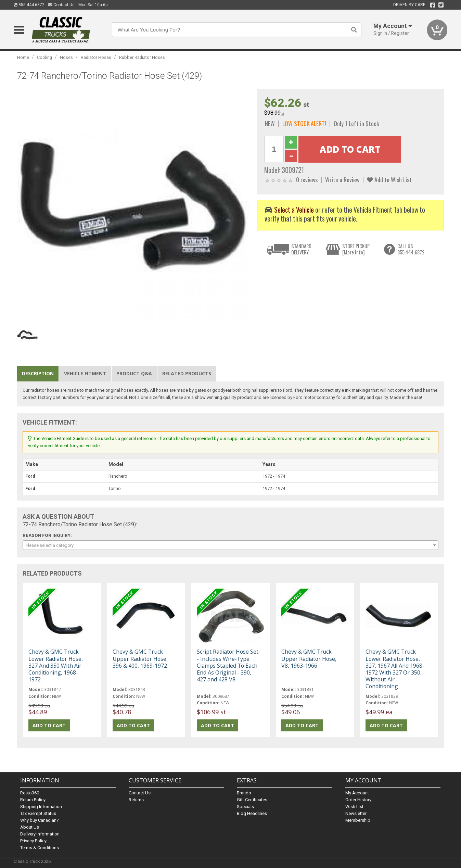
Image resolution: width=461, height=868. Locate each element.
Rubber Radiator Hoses (142, 57)
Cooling (44, 57)
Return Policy (33, 800)
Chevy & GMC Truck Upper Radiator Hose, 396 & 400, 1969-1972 (140, 658)
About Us (30, 827)
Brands (244, 793)
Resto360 (30, 793)
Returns (136, 800)
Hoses (66, 57)
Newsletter (356, 813)
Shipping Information (41, 807)
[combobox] (230, 545)
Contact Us (61, 5)
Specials (245, 807)
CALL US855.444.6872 (411, 249)
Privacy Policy (33, 841)
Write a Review (342, 179)
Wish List (354, 807)
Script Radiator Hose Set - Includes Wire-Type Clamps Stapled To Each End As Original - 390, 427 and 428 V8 (228, 665)
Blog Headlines (252, 813)
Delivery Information (40, 834)
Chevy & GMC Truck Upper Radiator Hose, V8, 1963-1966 (309, 658)
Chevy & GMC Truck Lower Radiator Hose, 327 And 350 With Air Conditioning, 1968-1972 (56, 665)
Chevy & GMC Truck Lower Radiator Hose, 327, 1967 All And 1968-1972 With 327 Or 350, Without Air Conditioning (395, 669)
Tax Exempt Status (38, 813)
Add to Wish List (389, 179)
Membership (358, 820)
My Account (357, 793)
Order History (358, 800)
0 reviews (307, 179)
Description (38, 373)
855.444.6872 (29, 5)
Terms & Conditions (40, 848)
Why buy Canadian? (40, 820)
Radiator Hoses (96, 57)
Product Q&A (134, 373)
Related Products (187, 373)
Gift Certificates (252, 800)
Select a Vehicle (294, 210)
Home (23, 57)
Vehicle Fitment (85, 373)
